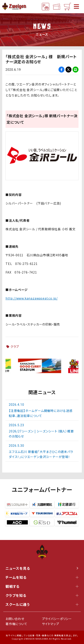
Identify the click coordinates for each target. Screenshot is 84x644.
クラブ (15, 346)
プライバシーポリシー (57, 619)
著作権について (16, 624)
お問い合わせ (15, 619)
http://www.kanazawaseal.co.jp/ (32, 298)
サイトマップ (51, 624)
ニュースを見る (42, 568)
